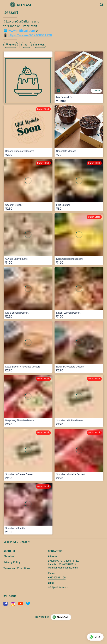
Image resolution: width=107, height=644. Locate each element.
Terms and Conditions (17, 568)
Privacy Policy (12, 562)
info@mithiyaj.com (58, 587)
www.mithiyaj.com (22, 31)
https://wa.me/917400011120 (30, 35)
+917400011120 (57, 578)
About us (9, 556)
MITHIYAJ (24, 5)
